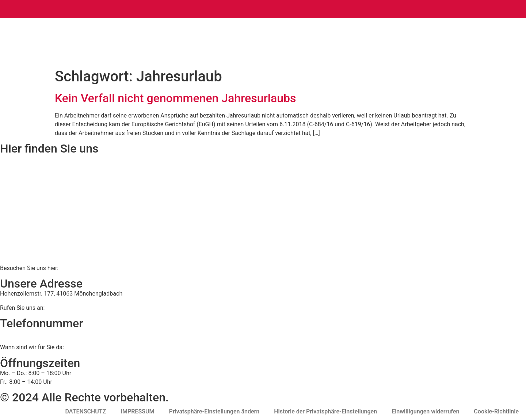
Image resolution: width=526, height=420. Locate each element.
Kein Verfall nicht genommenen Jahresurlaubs (176, 98)
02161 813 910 (30, 333)
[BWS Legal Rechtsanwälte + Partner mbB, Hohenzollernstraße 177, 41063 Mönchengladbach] (263, 209)
